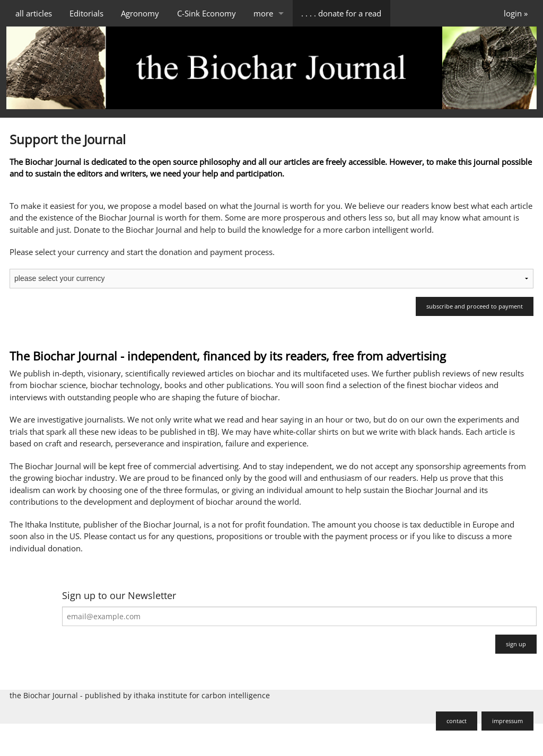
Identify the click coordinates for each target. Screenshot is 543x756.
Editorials (86, 13)
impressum (507, 721)
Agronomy (140, 13)
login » (516, 13)
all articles (34, 13)
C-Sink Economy (207, 13)
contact (457, 721)
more (263, 13)
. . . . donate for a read (341, 13)
